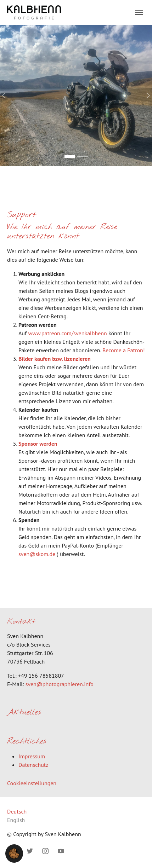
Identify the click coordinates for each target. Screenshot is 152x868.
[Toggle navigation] (139, 12)
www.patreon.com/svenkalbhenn (67, 333)
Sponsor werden (38, 444)
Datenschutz (33, 765)
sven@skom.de (37, 554)
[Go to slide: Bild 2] (83, 156)
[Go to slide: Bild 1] (70, 156)
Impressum (32, 756)
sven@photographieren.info (60, 684)
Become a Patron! (124, 350)
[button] (14, 853)
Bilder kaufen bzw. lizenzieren (55, 359)
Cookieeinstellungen (32, 783)
